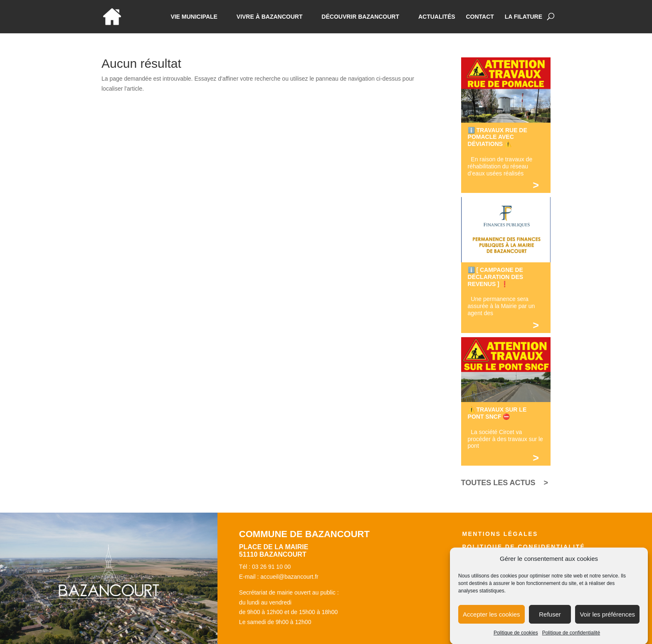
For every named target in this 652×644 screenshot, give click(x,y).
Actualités (437, 17)
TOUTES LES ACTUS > (505, 483)
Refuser (550, 619)
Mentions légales (500, 534)
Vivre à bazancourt (270, 17)
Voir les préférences (607, 619)
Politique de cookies (516, 638)
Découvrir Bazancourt (360, 17)
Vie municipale (194, 17)
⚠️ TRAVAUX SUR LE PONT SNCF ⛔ (497, 413)
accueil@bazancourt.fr (289, 577)
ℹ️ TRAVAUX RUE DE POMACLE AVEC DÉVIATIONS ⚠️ (498, 137)
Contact (480, 17)
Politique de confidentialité (571, 638)
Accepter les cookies (491, 619)
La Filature (524, 17)
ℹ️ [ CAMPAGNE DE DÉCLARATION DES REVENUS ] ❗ (496, 277)
